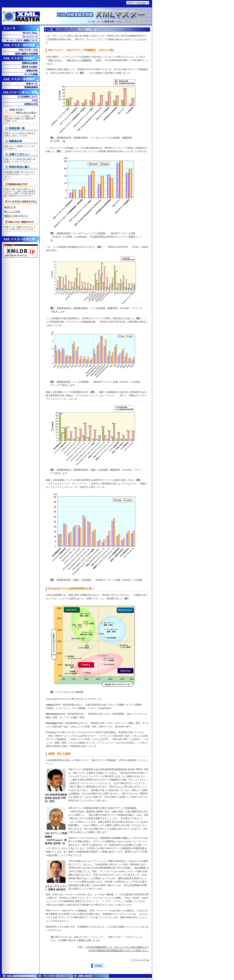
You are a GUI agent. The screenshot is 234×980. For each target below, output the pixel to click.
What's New (21, 33)
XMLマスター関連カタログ (21, 222)
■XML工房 (10, 207)
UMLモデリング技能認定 (79, 60)
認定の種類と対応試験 (21, 53)
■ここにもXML (13, 211)
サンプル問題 (21, 74)
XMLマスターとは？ (21, 50)
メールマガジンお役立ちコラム (21, 201)
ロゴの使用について (21, 97)
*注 (64, 141)
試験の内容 (21, 70)
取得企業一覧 (21, 128)
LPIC (99, 60)
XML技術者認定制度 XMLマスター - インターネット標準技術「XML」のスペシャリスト (76, 16)
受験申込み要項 (21, 63)
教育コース (21, 83)
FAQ (21, 100)
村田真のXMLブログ (21, 184)
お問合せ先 (21, 104)
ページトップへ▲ (140, 960)
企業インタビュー (21, 154)
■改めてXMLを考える (16, 216)
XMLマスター (55, 60)
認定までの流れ (21, 67)
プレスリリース (21, 37)
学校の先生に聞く (21, 167)
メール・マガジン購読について (21, 40)
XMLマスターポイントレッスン (21, 111)
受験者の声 (21, 141)
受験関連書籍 (21, 87)
